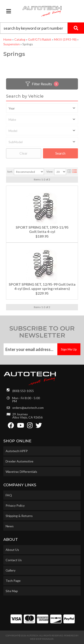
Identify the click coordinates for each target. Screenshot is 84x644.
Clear (24, 153)
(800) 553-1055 (23, 391)
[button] (42, 28)
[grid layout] (69, 172)
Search (60, 153)
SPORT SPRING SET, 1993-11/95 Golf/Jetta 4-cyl (42, 229)
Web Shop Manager (42, 639)
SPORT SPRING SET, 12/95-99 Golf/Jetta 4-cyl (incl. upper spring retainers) (42, 286)
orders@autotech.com (28, 408)
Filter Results (42, 84)
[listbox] (42, 108)
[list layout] (75, 172)
